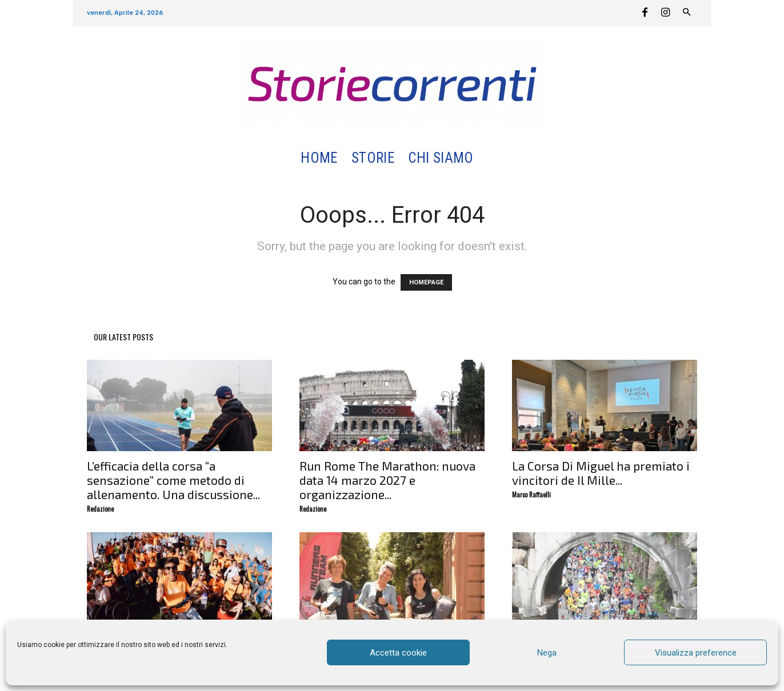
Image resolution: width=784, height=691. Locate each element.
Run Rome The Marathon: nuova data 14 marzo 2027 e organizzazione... (387, 480)
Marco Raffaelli (531, 495)
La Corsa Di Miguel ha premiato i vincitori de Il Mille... (601, 473)
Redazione (100, 509)
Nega (547, 653)
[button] (494, 158)
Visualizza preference (696, 653)
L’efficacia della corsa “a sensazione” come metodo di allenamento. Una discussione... (173, 480)
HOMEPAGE (426, 282)
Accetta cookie (398, 653)
